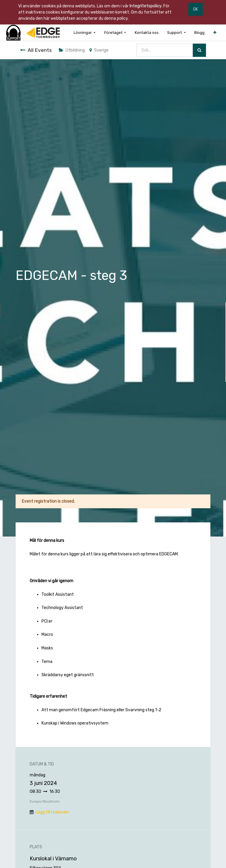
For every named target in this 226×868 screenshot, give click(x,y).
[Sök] (199, 50)
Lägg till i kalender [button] (52, 812)
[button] (215, 33)
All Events (36, 50)
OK (196, 9)
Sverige (99, 50)
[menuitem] (147, 33)
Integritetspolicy (146, 6)
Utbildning (72, 50)
